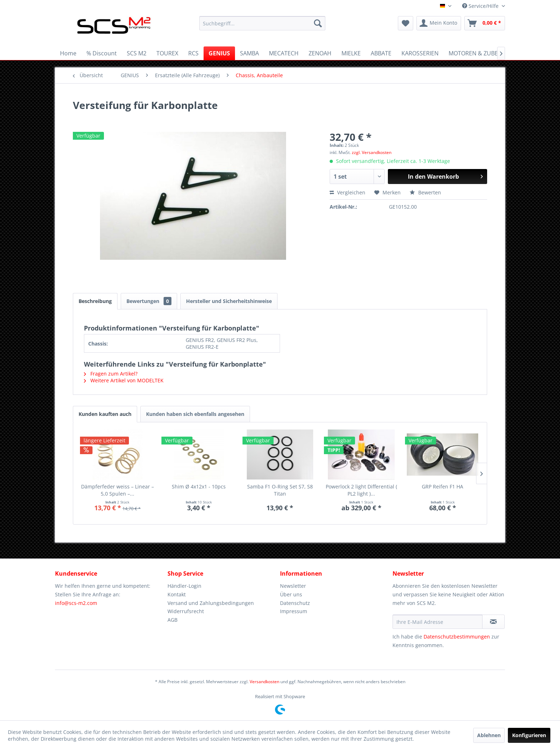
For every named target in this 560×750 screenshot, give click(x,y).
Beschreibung (95, 301)
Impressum (294, 611)
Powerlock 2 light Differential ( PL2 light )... (361, 490)
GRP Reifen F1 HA (442, 486)
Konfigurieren (529, 735)
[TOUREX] (167, 53)
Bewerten (425, 192)
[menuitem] (262, 23)
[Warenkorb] (485, 23)
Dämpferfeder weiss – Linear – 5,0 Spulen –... (117, 490)
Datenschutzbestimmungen (457, 637)
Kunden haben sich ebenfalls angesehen (195, 414)
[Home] (68, 53)
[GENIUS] (219, 53)
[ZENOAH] (320, 53)
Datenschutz (295, 603)
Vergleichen (347, 192)
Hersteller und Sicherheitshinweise (229, 301)
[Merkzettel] (406, 23)
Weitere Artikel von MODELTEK (124, 380)
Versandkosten (264, 682)
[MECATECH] (284, 53)
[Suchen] (318, 23)
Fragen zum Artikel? (111, 374)
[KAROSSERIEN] (420, 53)
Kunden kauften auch (105, 414)
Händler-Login (184, 586)
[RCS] (193, 53)
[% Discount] (102, 53)
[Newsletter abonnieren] (493, 622)
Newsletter (293, 586)
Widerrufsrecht (186, 611)
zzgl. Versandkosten (372, 152)
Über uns (291, 594)
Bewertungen (149, 301)
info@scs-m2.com (76, 603)
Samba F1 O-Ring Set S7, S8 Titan (280, 490)
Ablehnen (489, 735)
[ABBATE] (381, 53)
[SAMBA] (249, 53)
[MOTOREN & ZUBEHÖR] (479, 53)
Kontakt (177, 594)
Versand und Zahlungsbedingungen (211, 603)
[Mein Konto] (439, 23)
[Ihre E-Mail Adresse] (437, 622)
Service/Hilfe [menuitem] (481, 6)
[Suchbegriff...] (262, 23)
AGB (172, 620)
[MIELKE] (351, 53)
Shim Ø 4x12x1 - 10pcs (199, 486)
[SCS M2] (137, 53)
